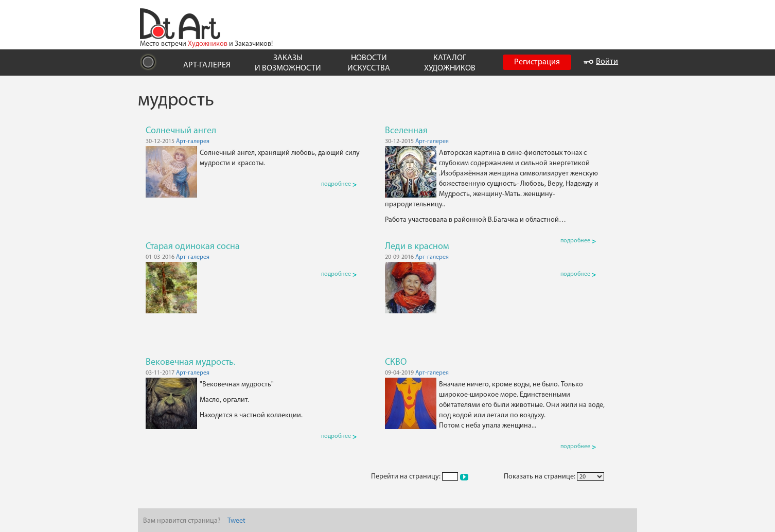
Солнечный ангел (181, 131)
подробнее (339, 184)
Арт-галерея (193, 141)
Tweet (236, 521)
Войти (601, 62)
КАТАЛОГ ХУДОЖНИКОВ (450, 63)
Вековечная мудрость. (191, 362)
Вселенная (406, 131)
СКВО (396, 362)
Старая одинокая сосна (193, 247)
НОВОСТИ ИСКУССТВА (369, 63)
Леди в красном (417, 247)
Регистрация (537, 62)
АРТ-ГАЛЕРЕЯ (207, 65)
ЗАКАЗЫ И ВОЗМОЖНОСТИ (288, 63)
